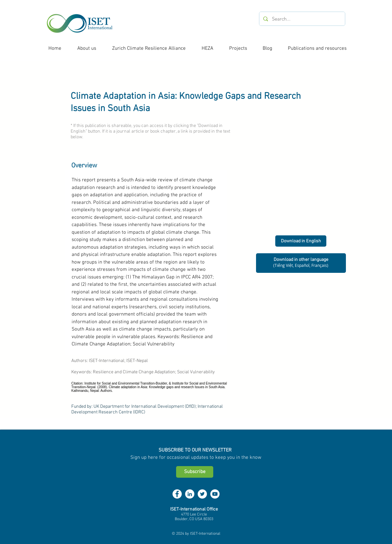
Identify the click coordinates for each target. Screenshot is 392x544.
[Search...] (301, 19)
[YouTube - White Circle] (215, 494)
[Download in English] (301, 241)
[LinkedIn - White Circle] (190, 494)
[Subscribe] (195, 472)
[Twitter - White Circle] (202, 494)
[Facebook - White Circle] (177, 494)
